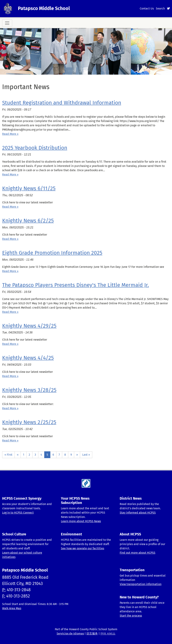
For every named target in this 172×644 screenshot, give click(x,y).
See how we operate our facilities (83, 548)
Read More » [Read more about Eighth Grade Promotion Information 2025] (10, 271)
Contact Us (147, 8)
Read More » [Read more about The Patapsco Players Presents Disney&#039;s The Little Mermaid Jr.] (10, 312)
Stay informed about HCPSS (138, 513)
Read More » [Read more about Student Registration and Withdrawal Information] (10, 134)
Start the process (131, 616)
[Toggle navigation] (7, 23)
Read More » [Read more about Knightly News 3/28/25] (10, 408)
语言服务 (92, 634)
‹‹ (18, 455)
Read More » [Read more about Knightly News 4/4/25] (10, 376)
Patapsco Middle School (44, 8)
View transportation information (141, 584)
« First (8, 455)
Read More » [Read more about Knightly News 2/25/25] (10, 441)
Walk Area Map (12, 608)
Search (160, 8)
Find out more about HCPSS (138, 553)
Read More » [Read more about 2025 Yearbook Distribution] (10, 175)
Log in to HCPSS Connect (18, 513)
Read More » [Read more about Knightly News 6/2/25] (10, 239)
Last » (86, 455)
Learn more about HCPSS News (81, 521)
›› (77, 455)
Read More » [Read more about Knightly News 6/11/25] (10, 207)
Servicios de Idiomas (70, 634)
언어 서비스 (108, 634)
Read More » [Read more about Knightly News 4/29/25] (10, 344)
